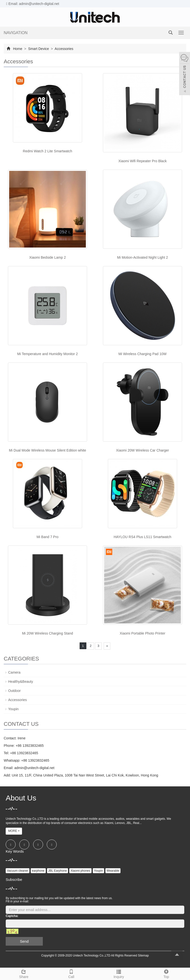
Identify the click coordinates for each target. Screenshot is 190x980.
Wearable (113, 871)
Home (18, 49)
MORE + (14, 831)
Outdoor (14, 691)
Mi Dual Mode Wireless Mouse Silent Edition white (47, 450)
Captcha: (12, 916)
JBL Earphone (58, 871)
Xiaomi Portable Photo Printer (142, 633)
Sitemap (143, 956)
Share (24, 973)
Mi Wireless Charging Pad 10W (143, 354)
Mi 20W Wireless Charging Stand (47, 633)
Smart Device (39, 49)
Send (24, 941)
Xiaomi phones (80, 871)
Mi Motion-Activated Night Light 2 (142, 257)
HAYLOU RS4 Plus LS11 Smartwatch (142, 537)
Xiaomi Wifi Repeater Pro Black (142, 161)
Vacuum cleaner (18, 871)
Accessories (64, 49)
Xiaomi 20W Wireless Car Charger (142, 450)
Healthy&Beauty (21, 682)
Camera (14, 672)
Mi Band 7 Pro (48, 537)
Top (166, 973)
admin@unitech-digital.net (34, 768)
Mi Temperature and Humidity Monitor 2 (48, 354)
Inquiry (119, 973)
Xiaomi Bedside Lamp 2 (47, 257)
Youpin (13, 709)
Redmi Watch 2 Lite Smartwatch (47, 151)
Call (71, 973)
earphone (38, 871)
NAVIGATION (16, 33)
